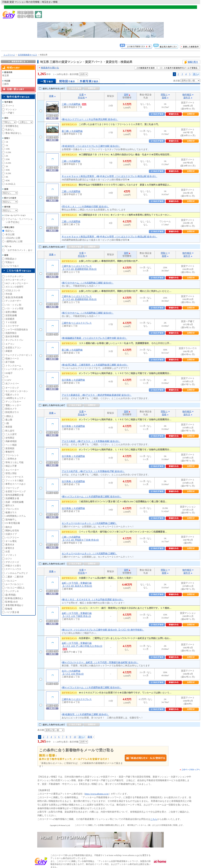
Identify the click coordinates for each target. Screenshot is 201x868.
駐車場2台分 (12, 602)
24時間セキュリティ (16, 398)
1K (7, 145)
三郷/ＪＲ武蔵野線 (74, 104)
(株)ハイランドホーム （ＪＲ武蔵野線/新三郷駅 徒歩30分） (92, 496)
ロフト (9, 559)
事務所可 (10, 452)
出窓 (8, 552)
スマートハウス (13, 569)
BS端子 (9, 373)
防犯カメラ (11, 409)
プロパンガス (12, 509)
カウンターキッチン (16, 280)
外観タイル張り (13, 566)
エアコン (10, 344)
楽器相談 (10, 448)
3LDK (8, 173)
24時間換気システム (16, 516)
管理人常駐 (11, 473)
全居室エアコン (13, 348)
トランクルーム (13, 366)
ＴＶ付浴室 (11, 322)
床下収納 (10, 362)
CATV (8, 380)
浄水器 (9, 294)
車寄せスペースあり (16, 484)
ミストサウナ (12, 326)
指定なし (10, 231)
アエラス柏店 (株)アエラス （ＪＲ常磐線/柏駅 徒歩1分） (91, 441)
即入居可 (10, 431)
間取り (164, 95)
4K (7, 177)
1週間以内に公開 (14, 241)
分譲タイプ (11, 534)
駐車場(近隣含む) (14, 598)
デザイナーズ (12, 562)
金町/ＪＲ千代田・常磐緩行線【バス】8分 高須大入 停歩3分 (77, 584)
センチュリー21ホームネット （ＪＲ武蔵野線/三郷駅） (89, 523)
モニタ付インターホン (17, 391)
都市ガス (10, 505)
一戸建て (10, 113)
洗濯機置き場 (12, 498)
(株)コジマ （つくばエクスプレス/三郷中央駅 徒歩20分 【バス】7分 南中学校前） (103, 630)
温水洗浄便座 (12, 336)
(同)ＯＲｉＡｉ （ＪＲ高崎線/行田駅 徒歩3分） (85, 206)
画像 (51, 96)
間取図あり (11, 259)
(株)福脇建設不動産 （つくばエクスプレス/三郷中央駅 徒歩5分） (94, 338)
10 (75, 737)
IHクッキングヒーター (17, 283)
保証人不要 (11, 466)
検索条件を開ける (50, 68)
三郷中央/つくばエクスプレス (77, 323)
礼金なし (10, 130)
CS (7, 377)
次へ (195, 74)
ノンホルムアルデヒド (17, 573)
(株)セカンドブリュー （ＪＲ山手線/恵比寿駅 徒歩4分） (90, 119)
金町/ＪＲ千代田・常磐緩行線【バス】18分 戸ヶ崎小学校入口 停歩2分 (82, 646)
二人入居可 (11, 434)
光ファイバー (12, 384)
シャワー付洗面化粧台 (17, 329)
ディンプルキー (13, 402)
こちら (154, 819)
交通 (81, 95)
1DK (8, 149)
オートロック (12, 388)
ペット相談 (11, 445)
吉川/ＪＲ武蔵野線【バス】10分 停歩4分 (73, 672)
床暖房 (9, 351)
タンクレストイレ (14, 340)
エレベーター (12, 470)
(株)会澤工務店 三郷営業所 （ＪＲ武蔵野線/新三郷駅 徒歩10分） (95, 365)
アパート (10, 106)
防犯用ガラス (12, 412)
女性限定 (10, 438)
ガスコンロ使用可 (14, 287)
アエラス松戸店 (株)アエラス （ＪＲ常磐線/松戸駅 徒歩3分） (93, 471)
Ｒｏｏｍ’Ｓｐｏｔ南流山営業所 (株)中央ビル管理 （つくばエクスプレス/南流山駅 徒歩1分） (110, 176)
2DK (8, 159)
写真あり (10, 262)
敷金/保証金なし (14, 133)
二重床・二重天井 (14, 577)
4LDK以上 (11, 184)
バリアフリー (12, 538)
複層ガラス (11, 512)
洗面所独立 (11, 333)
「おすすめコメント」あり (19, 250)
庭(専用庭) (11, 595)
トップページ (9, 55)
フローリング (12, 488)
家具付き (10, 545)
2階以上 (9, 416)
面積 (164, 98)
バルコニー (11, 581)
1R (7, 142)
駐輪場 (9, 609)
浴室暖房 (10, 319)
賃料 (126, 95)
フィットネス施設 (14, 480)
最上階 (9, 420)
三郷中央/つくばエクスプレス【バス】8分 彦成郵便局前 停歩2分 (79, 268)
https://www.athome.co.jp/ (97, 794)
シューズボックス (14, 369)
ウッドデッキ (12, 591)
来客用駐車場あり (14, 605)
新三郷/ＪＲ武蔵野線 (72, 131)
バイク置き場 (12, 612)
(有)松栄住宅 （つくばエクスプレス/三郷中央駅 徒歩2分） (91, 146)
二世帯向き (11, 459)
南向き (9, 527)
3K (7, 166)
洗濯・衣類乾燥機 (14, 502)
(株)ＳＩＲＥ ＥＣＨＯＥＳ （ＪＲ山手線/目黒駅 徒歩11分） (93, 599)
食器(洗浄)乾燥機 (14, 297)
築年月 (187, 98)
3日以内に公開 (13, 238)
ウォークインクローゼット (19, 355)
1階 (7, 423)
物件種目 (187, 95)
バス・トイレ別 (13, 305)
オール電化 (11, 541)
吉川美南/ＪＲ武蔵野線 (73, 380)
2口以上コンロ (13, 290)
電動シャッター (13, 405)
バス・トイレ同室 (14, 308)
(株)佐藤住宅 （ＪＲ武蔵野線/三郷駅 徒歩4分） (85, 714)
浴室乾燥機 (11, 315)
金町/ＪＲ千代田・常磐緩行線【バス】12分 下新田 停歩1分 (77, 615)
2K (7, 156)
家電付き (10, 548)
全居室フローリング (16, 491)
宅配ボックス (12, 395)
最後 (90, 737)
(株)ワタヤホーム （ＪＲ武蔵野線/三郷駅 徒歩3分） (88, 283)
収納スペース (12, 359)
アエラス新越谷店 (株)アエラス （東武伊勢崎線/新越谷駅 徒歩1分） (97, 395)
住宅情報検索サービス (27, 55)
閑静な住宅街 (12, 531)
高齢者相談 (11, 441)
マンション (11, 109)
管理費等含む (12, 126)
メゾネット (11, 555)
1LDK (8, 152)
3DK (8, 170)
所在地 (81, 98)
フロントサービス (14, 477)
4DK (8, 180)
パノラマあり (12, 266)
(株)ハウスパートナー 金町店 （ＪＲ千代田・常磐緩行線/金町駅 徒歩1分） (100, 662)
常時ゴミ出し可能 (14, 462)
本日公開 (10, 234)
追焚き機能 (11, 312)
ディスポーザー (13, 301)
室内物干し (11, 520)
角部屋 (9, 427)
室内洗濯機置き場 (14, 495)
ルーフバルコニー (14, 584)
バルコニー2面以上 (15, 588)
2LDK (8, 163)
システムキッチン (14, 276)
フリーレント (12, 455)
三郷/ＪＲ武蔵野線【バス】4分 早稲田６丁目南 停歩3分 (80, 538)
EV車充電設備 (13, 523)
